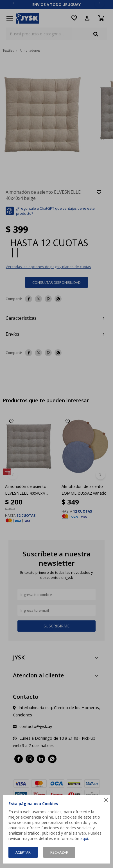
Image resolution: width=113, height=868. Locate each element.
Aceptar (23, 852)
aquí (84, 838)
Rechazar (59, 852)
